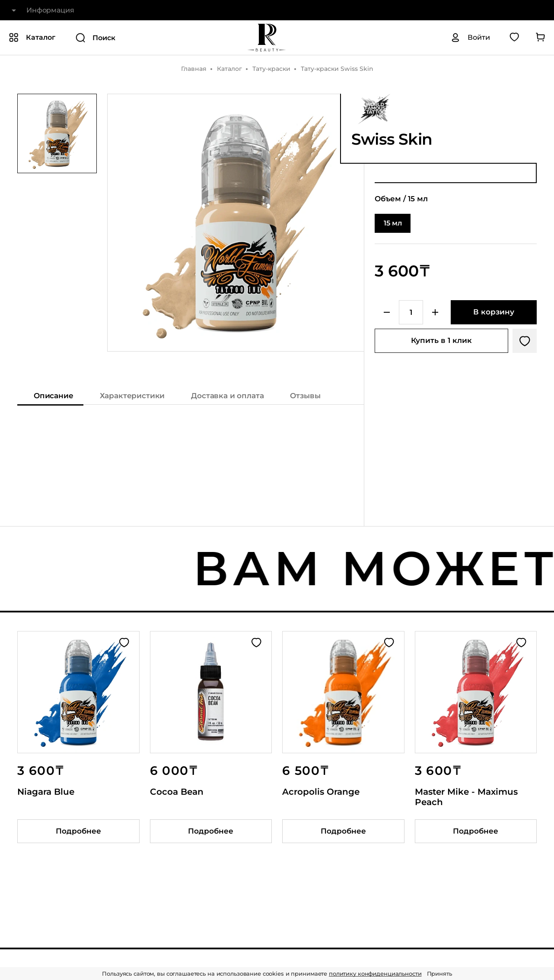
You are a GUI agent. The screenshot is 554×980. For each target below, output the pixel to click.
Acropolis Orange (321, 792)
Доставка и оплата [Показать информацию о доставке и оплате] (227, 396)
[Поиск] (135, 38)
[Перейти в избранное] (514, 38)
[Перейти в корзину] (540, 38)
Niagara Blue (46, 792)
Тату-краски (271, 69)
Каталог (229, 69)
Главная (194, 69)
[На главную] (267, 38)
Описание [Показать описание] (54, 396)
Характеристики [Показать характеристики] (132, 396)
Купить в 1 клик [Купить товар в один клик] (441, 340)
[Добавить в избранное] (525, 341)
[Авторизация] (470, 38)
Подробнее (78, 831)
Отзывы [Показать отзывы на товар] (305, 396)
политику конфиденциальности (375, 974)
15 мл (393, 223)
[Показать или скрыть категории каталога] (32, 38)
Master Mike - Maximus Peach (466, 797)
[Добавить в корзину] (494, 312)
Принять (439, 974)
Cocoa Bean (177, 792)
